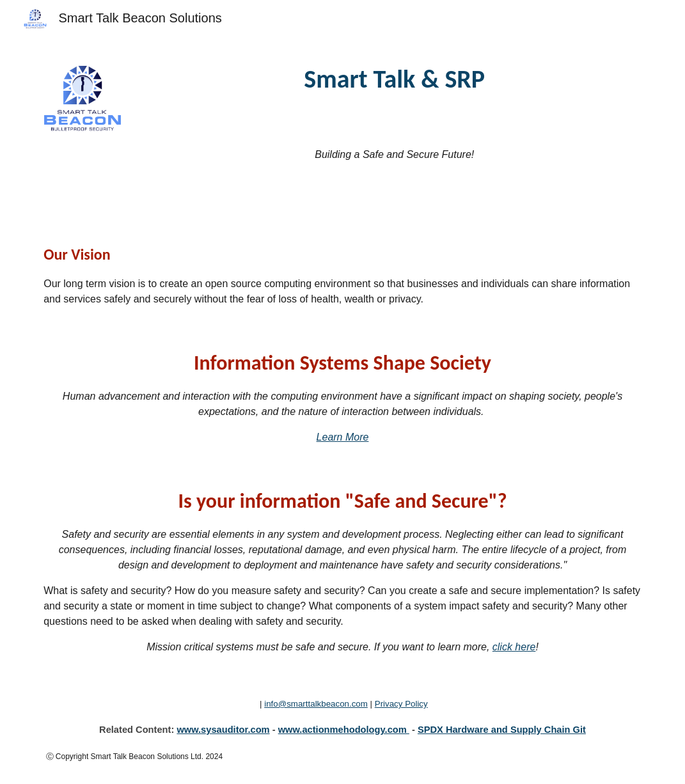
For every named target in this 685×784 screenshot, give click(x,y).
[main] (395, 79)
